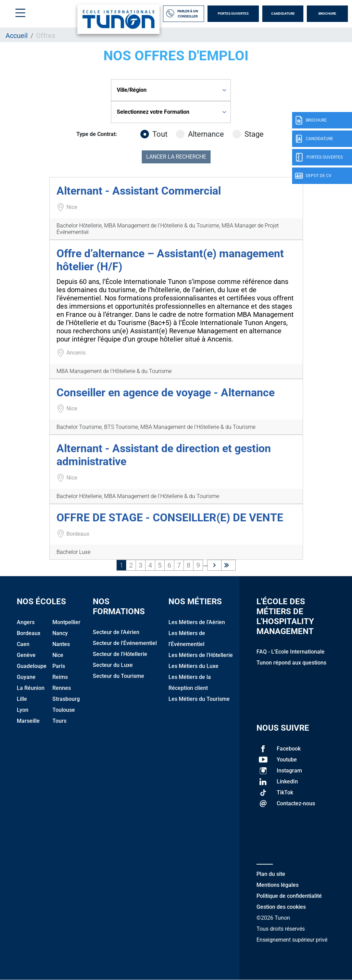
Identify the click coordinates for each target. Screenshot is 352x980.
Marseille (28, 721)
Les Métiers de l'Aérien (197, 622)
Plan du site (271, 874)
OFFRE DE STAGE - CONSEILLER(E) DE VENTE (170, 518)
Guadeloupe (32, 666)
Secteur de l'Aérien (116, 632)
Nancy (60, 633)
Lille (22, 699)
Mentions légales (278, 885)
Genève (26, 655)
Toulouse (64, 710)
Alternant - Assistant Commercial (139, 191)
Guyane (26, 677)
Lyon (23, 710)
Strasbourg (66, 699)
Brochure (327, 14)
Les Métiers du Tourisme (199, 699)
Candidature (283, 14)
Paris (59, 666)
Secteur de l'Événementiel (125, 643)
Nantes (61, 644)
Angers (26, 622)
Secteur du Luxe (113, 665)
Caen (23, 644)
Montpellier (66, 622)
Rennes (62, 688)
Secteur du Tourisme (118, 676)
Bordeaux (29, 633)
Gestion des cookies (281, 907)
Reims (60, 677)
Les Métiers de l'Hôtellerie (201, 655)
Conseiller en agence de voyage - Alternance (166, 393)
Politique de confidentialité (289, 896)
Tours (59, 721)
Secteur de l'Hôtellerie (120, 654)
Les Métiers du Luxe (193, 666)
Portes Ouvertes (233, 14)
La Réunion (31, 688)
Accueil (17, 36)
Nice (58, 655)
